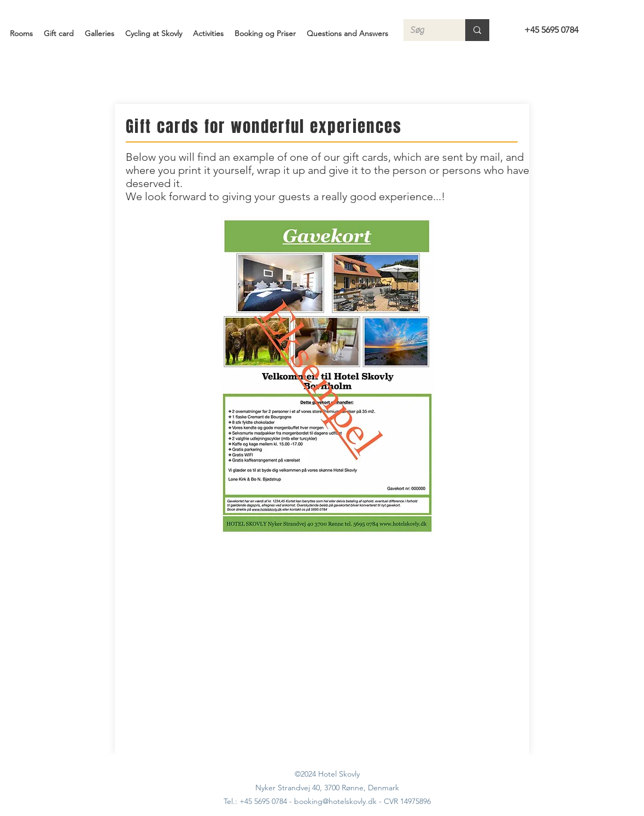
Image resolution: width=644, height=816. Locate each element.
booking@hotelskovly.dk (335, 801)
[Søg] (426, 30)
